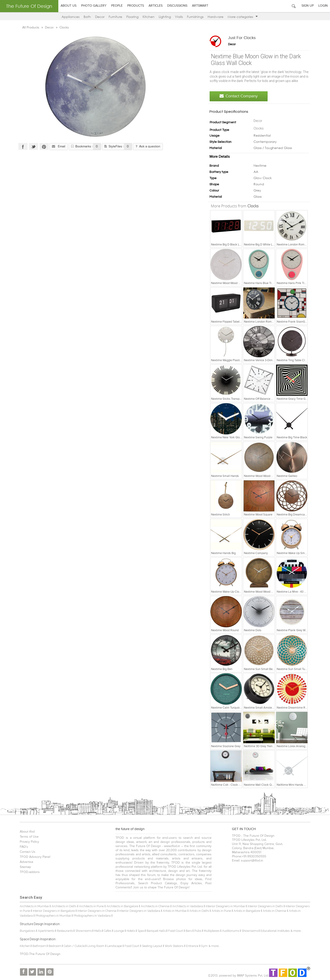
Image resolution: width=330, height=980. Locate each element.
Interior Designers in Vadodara (139, 911)
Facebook (22, 146)
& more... (295, 931)
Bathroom (38, 946)
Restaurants (64, 931)
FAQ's (23, 847)
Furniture (115, 17)
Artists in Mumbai (174, 911)
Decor (100, 17)
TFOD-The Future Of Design (39, 954)
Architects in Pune (90, 906)
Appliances (71, 17)
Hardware (216, 17)
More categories (243, 17)
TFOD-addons (29, 872)
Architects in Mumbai (33, 906)
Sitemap (24, 867)
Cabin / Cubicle (73, 946)
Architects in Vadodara (186, 906)
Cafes (106, 931)
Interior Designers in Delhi (264, 906)
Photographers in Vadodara (91, 916)
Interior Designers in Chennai (96, 911)
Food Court (174, 931)
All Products (30, 28)
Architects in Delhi (63, 906)
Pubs (197, 931)
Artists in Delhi (198, 911)
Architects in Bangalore (121, 906)
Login (323, 6)
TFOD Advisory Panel (34, 857)
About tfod (26, 832)
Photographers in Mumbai (52, 916)
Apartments (45, 931)
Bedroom (54, 946)
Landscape (113, 946)
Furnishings (195, 17)
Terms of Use (28, 837)
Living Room (95, 946)
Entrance (191, 946)
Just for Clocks (243, 38)
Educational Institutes (274, 931)
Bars (188, 931)
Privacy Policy (28, 842)
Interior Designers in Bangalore (53, 911)
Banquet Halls (155, 931)
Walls (179, 17)
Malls (97, 931)
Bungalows (26, 931)
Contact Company (240, 96)
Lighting (165, 17)
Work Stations (173, 946)
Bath (87, 17)
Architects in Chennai (154, 906)
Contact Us (26, 852)
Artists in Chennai (273, 911)
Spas (140, 931)
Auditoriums (229, 931)
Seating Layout (151, 946)
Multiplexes (210, 931)
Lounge (118, 931)
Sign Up (308, 6)
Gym (203, 946)
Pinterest (43, 146)
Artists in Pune (220, 911)
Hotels (130, 931)
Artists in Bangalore (246, 911)
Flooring (132, 17)
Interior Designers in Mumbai (224, 906)
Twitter (32, 146)
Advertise (25, 862)
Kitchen (149, 17)
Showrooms (83, 931)
